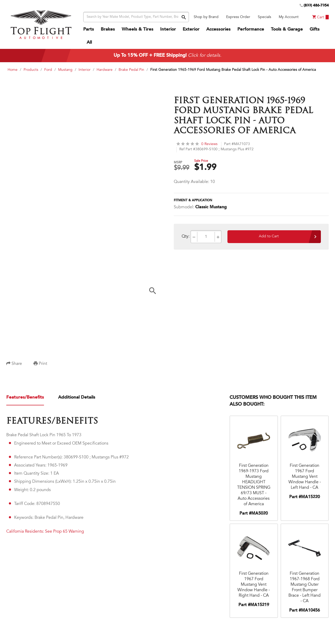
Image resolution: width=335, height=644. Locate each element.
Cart (320, 17)
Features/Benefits (25, 397)
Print (40, 364)
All (89, 42)
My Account (289, 17)
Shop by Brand (206, 17)
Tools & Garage (287, 29)
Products (31, 70)
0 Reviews (197, 144)
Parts (89, 29)
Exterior (191, 29)
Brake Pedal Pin (131, 70)
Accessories (218, 29)
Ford (48, 70)
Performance (251, 29)
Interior (168, 29)
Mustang (65, 70)
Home (13, 70)
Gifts (315, 29)
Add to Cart (269, 237)
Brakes (108, 29)
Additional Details (77, 397)
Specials (264, 17)
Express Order (238, 17)
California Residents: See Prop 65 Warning (45, 532)
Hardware (105, 70)
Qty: (186, 237)
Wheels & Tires (138, 29)
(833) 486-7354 (314, 5)
